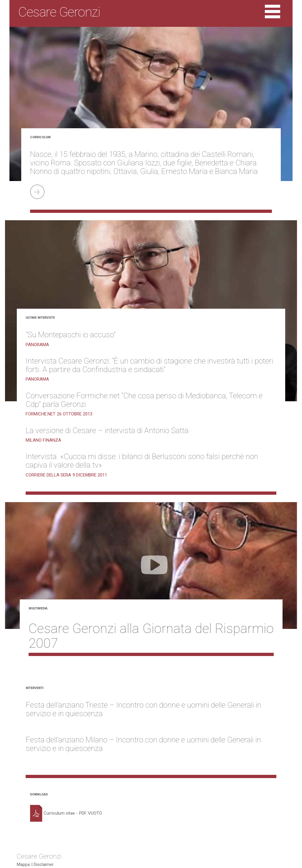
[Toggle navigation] (273, 12)
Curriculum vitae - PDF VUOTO (66, 813)
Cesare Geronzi (39, 856)
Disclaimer (44, 864)
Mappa (23, 864)
